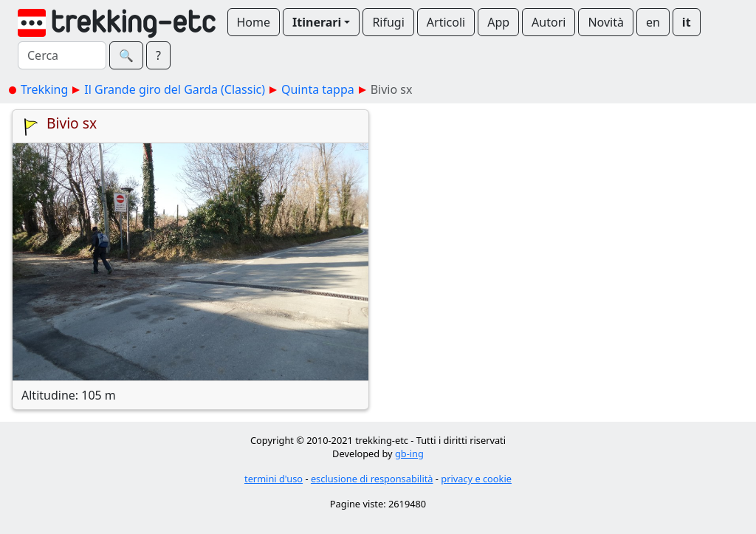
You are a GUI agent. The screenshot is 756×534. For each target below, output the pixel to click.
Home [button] (254, 22)
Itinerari (317, 22)
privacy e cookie (476, 479)
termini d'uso (274, 479)
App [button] (498, 22)
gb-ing (409, 453)
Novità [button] (606, 22)
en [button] (653, 22)
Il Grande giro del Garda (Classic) (175, 89)
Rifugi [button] (388, 22)
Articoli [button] (446, 22)
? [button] (158, 55)
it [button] (687, 22)
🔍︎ (126, 55)
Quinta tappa (318, 89)
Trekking (44, 89)
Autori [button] (549, 22)
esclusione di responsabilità (372, 479)
